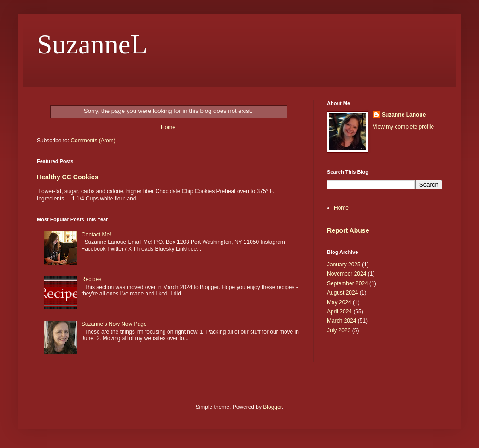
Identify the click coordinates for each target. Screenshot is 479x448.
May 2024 (339, 302)
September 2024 (348, 283)
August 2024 (342, 293)
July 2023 (339, 330)
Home (168, 127)
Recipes (91, 279)
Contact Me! (96, 235)
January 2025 (344, 265)
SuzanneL (92, 44)
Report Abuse (348, 230)
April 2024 (339, 312)
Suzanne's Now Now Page (114, 324)
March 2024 (342, 321)
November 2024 (347, 274)
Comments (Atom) (93, 141)
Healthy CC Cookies (67, 177)
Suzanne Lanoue (404, 115)
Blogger (272, 407)
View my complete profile (403, 127)
